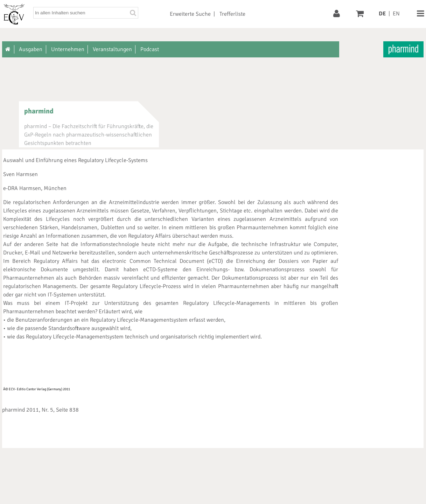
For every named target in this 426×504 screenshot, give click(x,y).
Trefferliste (232, 14)
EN (396, 14)
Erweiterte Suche (190, 14)
